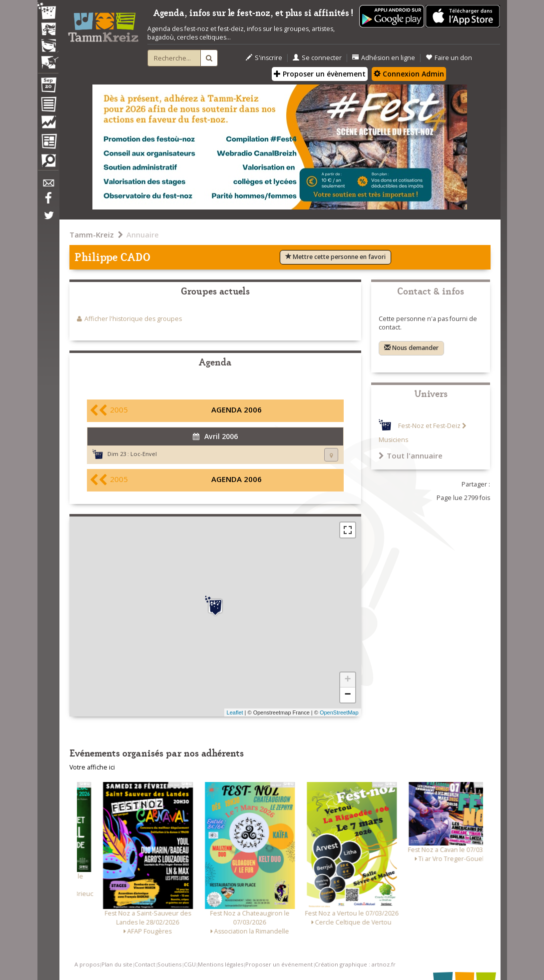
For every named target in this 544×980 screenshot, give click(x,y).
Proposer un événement (279, 964)
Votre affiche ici (92, 767)
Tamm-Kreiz (92, 234)
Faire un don (449, 58)
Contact (145, 964)
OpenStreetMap (339, 712)
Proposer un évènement (320, 74)
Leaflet (235, 712)
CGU (190, 964)
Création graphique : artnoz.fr (355, 964)
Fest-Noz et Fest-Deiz (429, 426)
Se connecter (317, 58)
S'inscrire (264, 58)
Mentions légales (221, 964)
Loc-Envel (144, 454)
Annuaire (143, 234)
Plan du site (117, 964)
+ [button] (347, 680)
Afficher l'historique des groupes (133, 319)
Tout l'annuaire (411, 455)
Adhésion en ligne (384, 58)
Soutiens (169, 964)
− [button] (347, 695)
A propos (87, 964)
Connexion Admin (409, 74)
